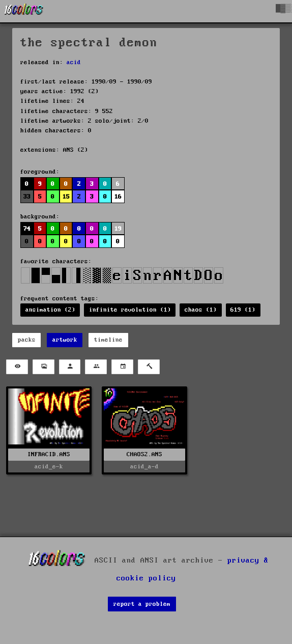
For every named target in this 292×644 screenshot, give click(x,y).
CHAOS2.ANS (144, 454)
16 (118, 197)
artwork (65, 340)
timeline (108, 340)
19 (118, 229)
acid (74, 62)
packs (27, 340)
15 (66, 197)
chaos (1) (201, 310)
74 (27, 229)
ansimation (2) (50, 310)
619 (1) (243, 310)
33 (27, 197)
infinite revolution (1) (130, 310)
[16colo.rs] (24, 11)
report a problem (142, 604)
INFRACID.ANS (49, 454)
